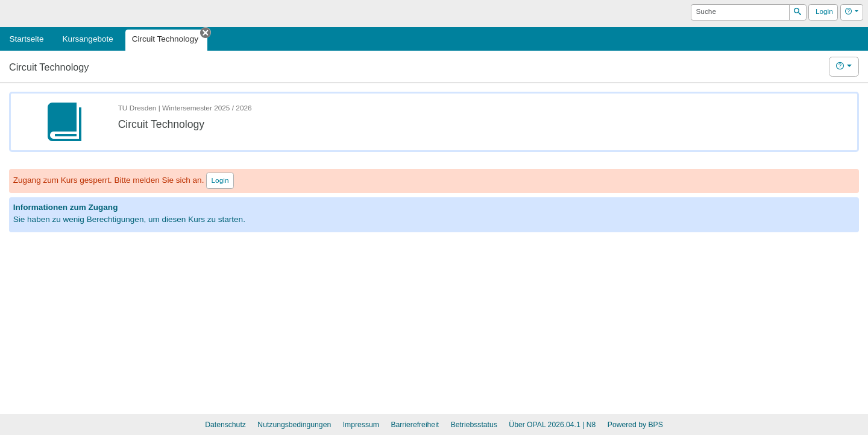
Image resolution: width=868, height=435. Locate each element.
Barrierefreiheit (415, 425)
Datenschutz (225, 425)
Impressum (361, 425)
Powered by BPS (635, 425)
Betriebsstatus (474, 425)
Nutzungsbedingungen (294, 425)
